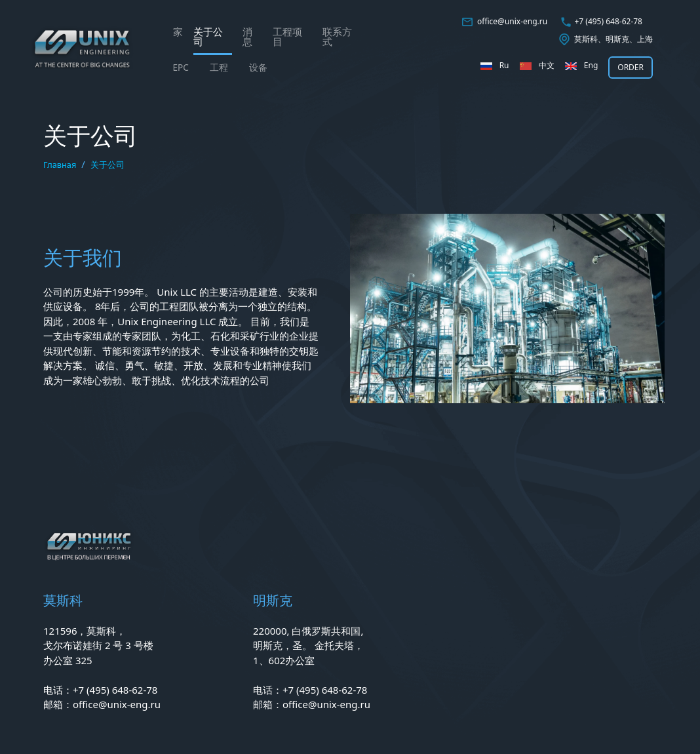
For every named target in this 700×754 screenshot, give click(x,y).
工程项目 (287, 36)
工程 (219, 68)
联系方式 (337, 36)
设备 (258, 68)
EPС (181, 68)
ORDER (631, 67)
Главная (60, 165)
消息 (247, 36)
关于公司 (208, 36)
